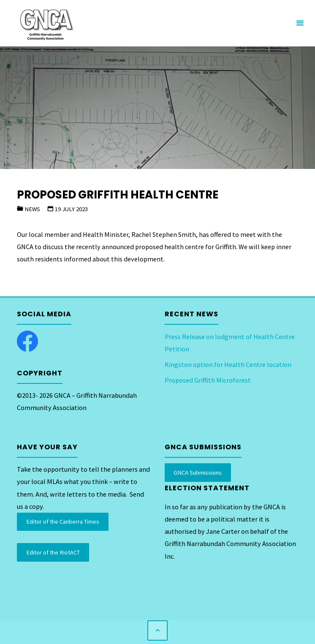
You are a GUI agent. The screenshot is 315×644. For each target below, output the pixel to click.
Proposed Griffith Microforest (208, 380)
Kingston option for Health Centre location (228, 364)
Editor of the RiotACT (53, 552)
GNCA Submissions (198, 473)
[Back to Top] (157, 630)
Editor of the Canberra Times (63, 522)
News (32, 209)
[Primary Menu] (300, 23)
